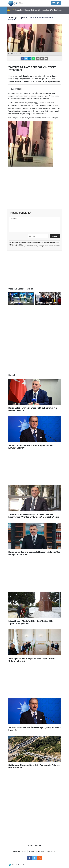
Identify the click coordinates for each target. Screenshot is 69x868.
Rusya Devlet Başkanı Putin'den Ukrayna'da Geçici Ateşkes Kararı (38, 10)
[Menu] (54, 3)
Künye (24, 851)
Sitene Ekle (51, 851)
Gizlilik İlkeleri (41, 851)
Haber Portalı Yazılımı (19, 865)
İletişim (31, 851)
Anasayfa (17, 851)
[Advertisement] (35, 191)
